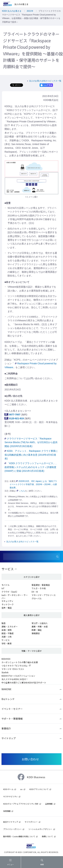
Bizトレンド (8, 699)
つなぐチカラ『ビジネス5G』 (15, 666)
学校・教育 (7, 643)
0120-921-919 (16, 418)
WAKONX (6, 689)
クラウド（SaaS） (10, 592)
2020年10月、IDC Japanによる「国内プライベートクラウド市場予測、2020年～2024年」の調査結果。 (33, 484)
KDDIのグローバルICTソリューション (18, 676)
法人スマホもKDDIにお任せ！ (15, 679)
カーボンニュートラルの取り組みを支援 (20, 662)
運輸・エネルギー (10, 626)
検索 (42, 862)
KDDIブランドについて (39, 789)
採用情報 (7, 811)
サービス (8, 569)
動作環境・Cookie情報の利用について (19, 836)
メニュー (10, 863)
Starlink (5, 672)
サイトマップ (9, 738)
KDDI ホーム (8, 789)
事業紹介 (6, 728)
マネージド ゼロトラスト (13, 669)
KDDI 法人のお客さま (12, 11)
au (21, 789)
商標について (47, 836)
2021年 (30, 11)
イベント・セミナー (12, 709)
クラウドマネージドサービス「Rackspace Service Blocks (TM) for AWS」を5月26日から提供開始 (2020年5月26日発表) (31, 442)
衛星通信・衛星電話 (41, 585)
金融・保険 (7, 630)
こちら (21, 491)
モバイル (6, 585)
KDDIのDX (6, 659)
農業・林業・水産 (40, 626)
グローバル (37, 598)
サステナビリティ (10, 796)
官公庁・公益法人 (40, 623)
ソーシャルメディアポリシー (40, 829)
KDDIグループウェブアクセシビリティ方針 (21, 804)
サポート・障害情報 (12, 719)
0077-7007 (15, 415)
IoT (3, 588)
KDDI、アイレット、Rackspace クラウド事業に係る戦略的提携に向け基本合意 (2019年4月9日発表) (31, 455)
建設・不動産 (8, 633)
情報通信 (36, 633)
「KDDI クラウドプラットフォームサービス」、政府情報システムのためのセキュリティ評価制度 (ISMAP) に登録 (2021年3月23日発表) (31, 467)
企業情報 (49, 804)
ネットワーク (8, 604)
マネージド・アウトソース (44, 595)
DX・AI (35, 592)
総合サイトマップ (11, 822)
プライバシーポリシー (12, 829)
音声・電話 (7, 608)
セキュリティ (7, 601)
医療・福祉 (37, 630)
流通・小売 (7, 637)
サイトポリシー (31, 822)
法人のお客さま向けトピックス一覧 (45, 81)
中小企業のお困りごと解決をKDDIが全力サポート (24, 682)
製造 (4, 623)
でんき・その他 (39, 588)
